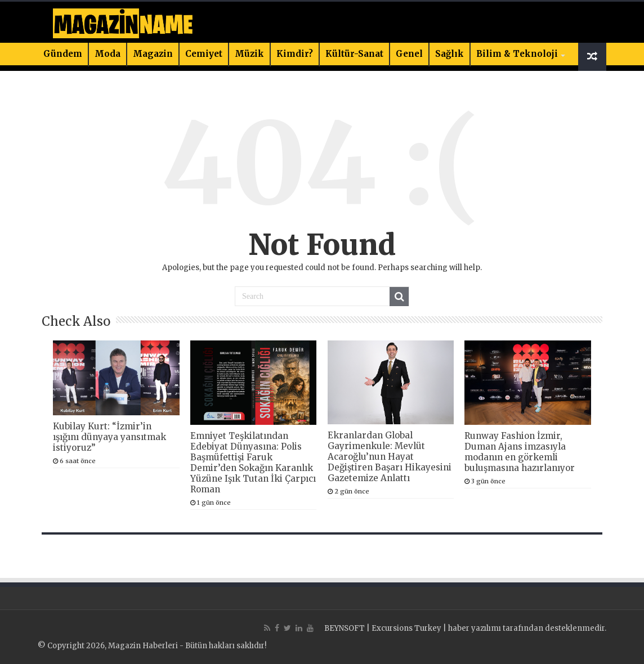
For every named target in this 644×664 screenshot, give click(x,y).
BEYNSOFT (345, 628)
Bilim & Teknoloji (517, 54)
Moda (108, 54)
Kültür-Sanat (354, 54)
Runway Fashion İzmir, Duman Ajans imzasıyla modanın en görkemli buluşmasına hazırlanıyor (520, 452)
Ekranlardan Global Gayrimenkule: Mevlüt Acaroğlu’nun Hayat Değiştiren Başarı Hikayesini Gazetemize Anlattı (390, 457)
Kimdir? (295, 54)
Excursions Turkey (406, 628)
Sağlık (450, 54)
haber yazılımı (475, 628)
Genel (409, 54)
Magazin (153, 54)
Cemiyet (204, 54)
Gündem (63, 54)
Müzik (249, 54)
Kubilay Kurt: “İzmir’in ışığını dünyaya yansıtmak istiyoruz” (109, 437)
